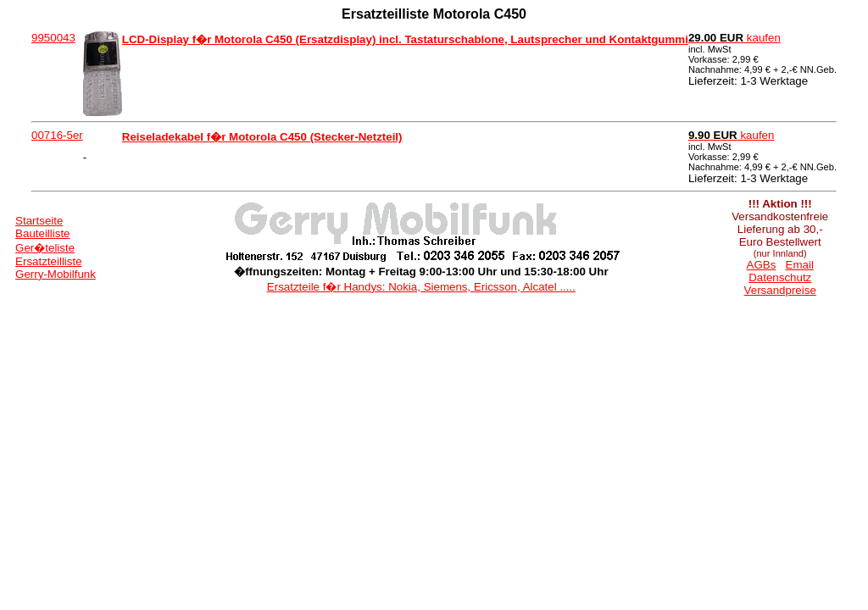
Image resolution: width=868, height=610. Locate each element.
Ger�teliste (45, 248)
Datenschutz (780, 277)
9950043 (53, 38)
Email (800, 265)
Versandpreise (780, 290)
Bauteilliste (42, 233)
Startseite (39, 221)
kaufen (734, 38)
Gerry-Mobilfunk (56, 274)
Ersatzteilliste (49, 261)
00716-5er (57, 135)
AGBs (762, 265)
